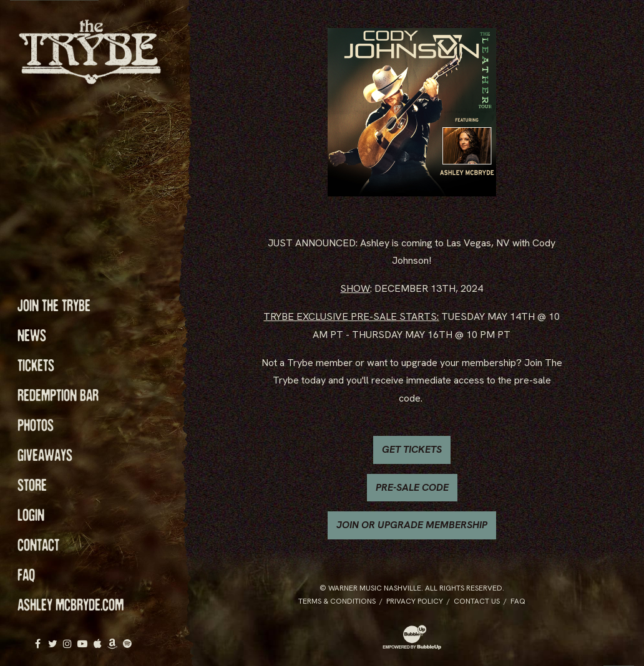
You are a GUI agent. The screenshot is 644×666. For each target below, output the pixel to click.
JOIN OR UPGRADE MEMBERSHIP (412, 525)
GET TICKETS (412, 449)
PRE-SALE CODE (412, 487)
